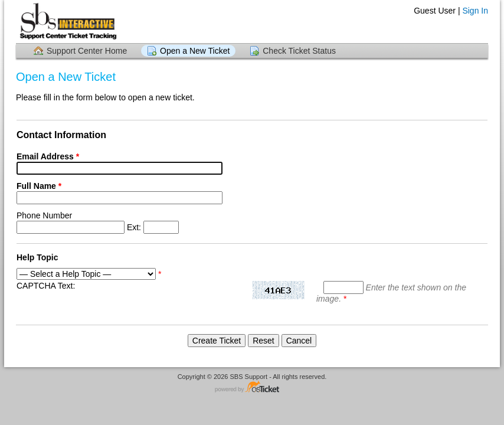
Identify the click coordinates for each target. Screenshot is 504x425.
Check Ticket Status (299, 51)
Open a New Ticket (195, 51)
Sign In (475, 11)
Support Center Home (87, 51)
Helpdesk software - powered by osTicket (252, 388)
